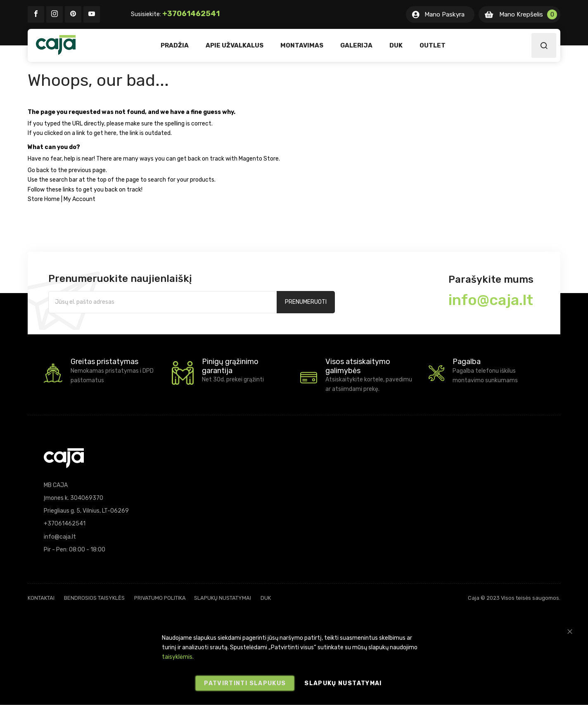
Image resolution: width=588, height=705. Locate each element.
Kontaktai (41, 598)
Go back (38, 170)
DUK (266, 598)
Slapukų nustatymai (223, 598)
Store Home (44, 199)
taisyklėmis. (178, 657)
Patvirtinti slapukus (245, 683)
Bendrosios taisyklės (94, 598)
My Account (79, 199)
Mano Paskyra (445, 14)
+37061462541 (191, 14)
